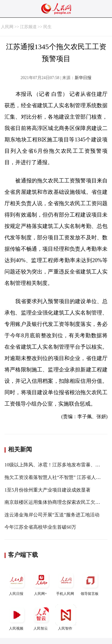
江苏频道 (28, 27)
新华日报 (83, 78)
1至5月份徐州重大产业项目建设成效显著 (47, 490)
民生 (47, 27)
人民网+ (41, 583)
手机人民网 (66, 583)
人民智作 (66, 617)
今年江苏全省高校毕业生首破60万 (40, 527)
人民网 (7, 27)
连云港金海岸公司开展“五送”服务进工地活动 (52, 515)
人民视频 (17, 617)
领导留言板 (90, 583)
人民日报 (17, 583)
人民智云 (41, 617)
